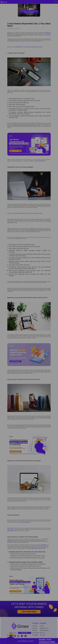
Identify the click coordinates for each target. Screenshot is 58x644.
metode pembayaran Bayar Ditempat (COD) (23, 124)
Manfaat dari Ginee (11, 526)
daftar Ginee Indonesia (30, 545)
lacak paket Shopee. (40, 160)
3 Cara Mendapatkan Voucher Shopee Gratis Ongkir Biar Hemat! (25, 46)
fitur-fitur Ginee (21, 527)
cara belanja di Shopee (46, 32)
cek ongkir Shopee (47, 220)
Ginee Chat (43, 543)
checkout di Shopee (32, 91)
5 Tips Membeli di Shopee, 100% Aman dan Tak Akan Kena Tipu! (26, 212)
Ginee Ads (43, 544)
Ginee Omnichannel (25, 520)
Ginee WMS (43, 542)
